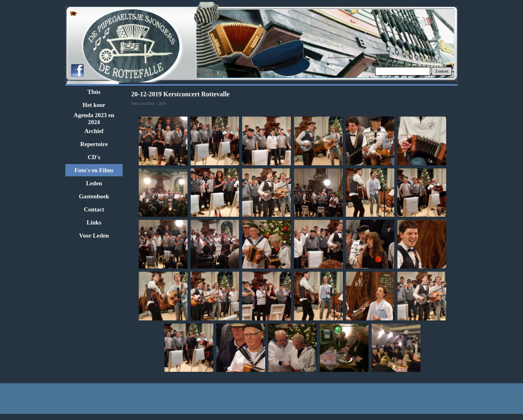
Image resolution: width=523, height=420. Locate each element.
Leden (94, 183)
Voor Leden (94, 236)
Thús (94, 92)
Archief (94, 131)
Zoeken (442, 71)
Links (94, 222)
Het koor (94, 105)
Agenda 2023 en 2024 (94, 119)
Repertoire (94, 144)
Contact (94, 209)
